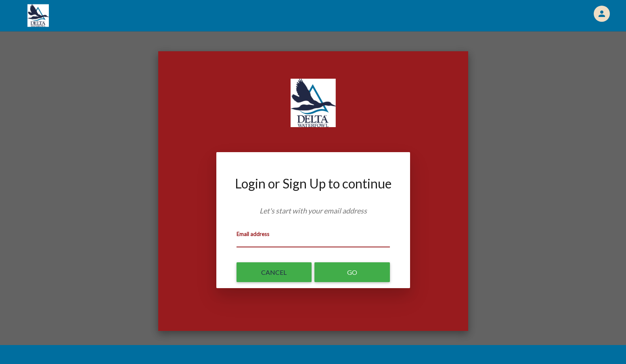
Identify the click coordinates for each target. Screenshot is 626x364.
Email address (253, 234)
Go (352, 272)
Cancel (274, 272)
